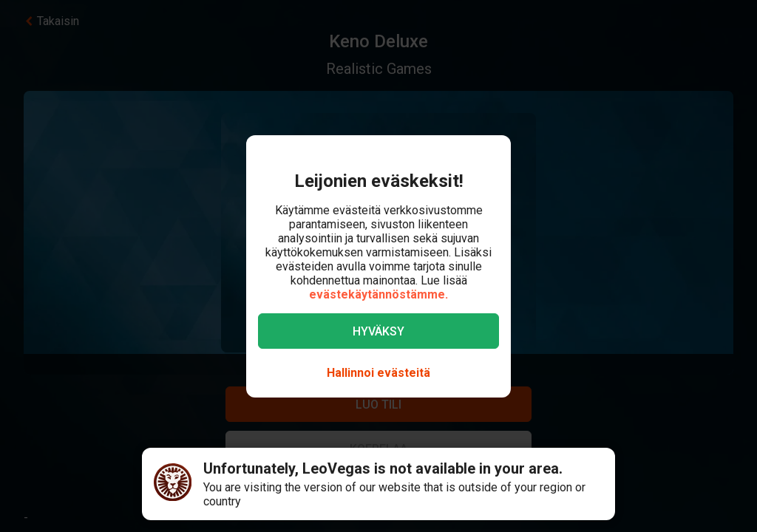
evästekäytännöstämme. (378, 294)
